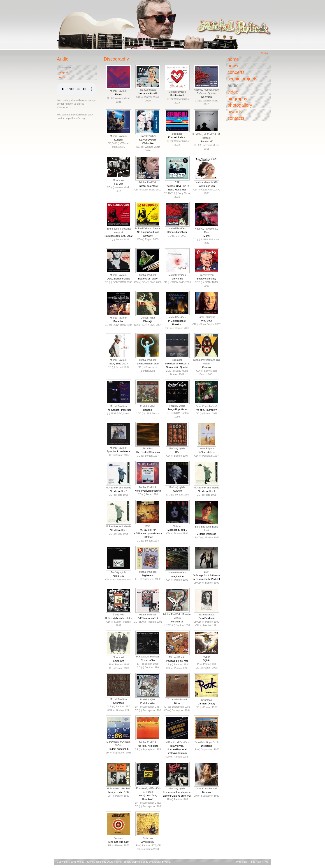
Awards (235, 112)
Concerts (236, 72)
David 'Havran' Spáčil (119, 862)
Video (233, 92)
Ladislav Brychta (161, 862)
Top (266, 862)
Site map (256, 862)
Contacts (236, 118)
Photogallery (240, 105)
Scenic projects (242, 79)
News (233, 66)
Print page (242, 862)
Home (233, 59)
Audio (233, 85)
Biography (237, 99)
